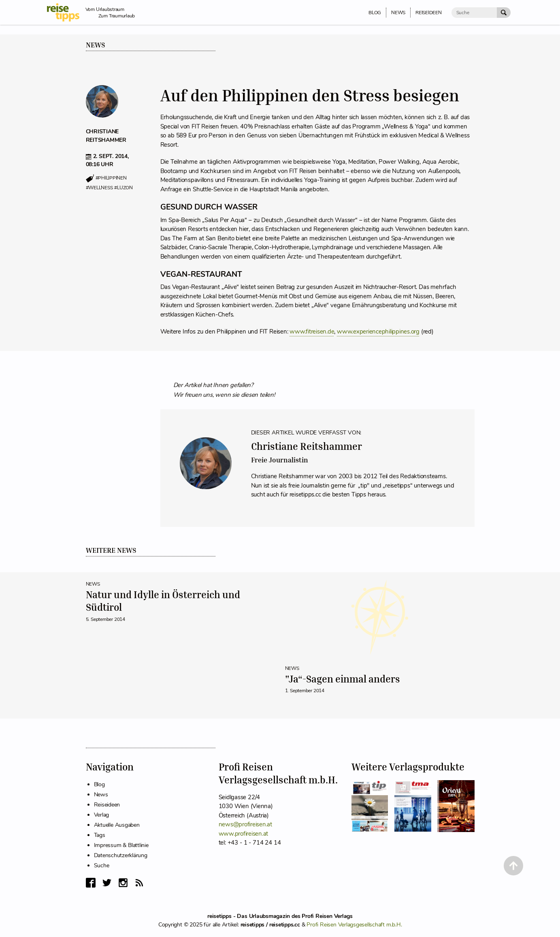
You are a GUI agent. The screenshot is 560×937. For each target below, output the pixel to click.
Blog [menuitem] (375, 13)
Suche (102, 865)
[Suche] (474, 13)
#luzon (123, 188)
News (96, 45)
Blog (99, 784)
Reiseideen (107, 805)
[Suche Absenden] (504, 13)
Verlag (102, 815)
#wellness (99, 188)
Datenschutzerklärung (121, 855)
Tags (100, 835)
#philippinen (111, 178)
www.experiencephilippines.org (378, 332)
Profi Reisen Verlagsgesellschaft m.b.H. (354, 925)
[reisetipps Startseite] (66, 12)
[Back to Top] (513, 866)
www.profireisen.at (244, 834)
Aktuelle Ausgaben (117, 825)
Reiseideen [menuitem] (429, 13)
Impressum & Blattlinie (121, 845)
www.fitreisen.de (312, 332)
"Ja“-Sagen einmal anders (343, 679)
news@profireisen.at (245, 824)
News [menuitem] (398, 13)
